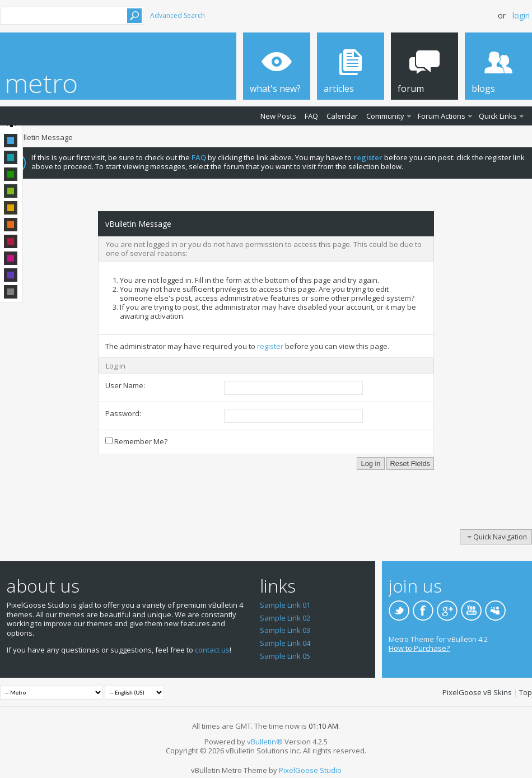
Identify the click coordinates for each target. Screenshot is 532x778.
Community (385, 116)
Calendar (342, 116)
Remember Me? (136, 441)
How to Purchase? (419, 648)
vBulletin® (265, 742)
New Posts (278, 116)
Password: (123, 413)
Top (526, 692)
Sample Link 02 (285, 618)
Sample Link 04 (285, 643)
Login (521, 15)
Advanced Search (178, 15)
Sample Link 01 (285, 605)
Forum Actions (442, 116)
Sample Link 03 (285, 630)
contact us (212, 650)
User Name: (125, 385)
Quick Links (498, 116)
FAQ (311, 116)
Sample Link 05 (285, 656)
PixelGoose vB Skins (477, 692)
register (270, 346)
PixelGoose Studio (310, 770)
